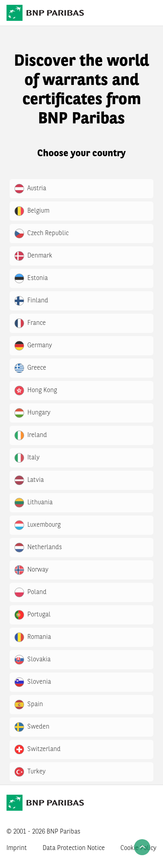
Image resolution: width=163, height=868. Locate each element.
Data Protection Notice (74, 848)
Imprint (17, 848)
